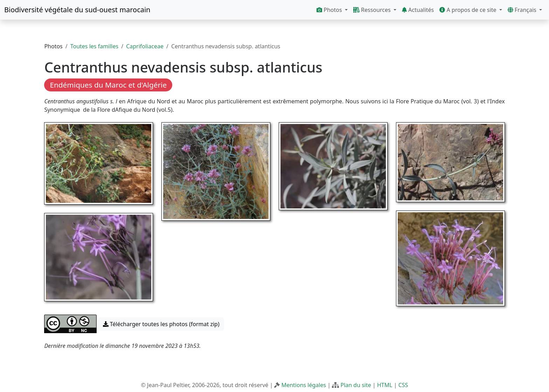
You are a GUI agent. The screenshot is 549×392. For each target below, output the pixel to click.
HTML (385, 385)
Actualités (418, 10)
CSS (403, 385)
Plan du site (356, 385)
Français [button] (523, 10)
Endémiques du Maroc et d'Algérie (108, 85)
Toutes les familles (94, 46)
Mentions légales (304, 385)
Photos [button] (330, 10)
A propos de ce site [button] (468, 10)
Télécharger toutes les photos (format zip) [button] (161, 324)
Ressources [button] (373, 10)
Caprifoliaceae (145, 46)
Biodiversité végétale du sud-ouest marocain (77, 10)
